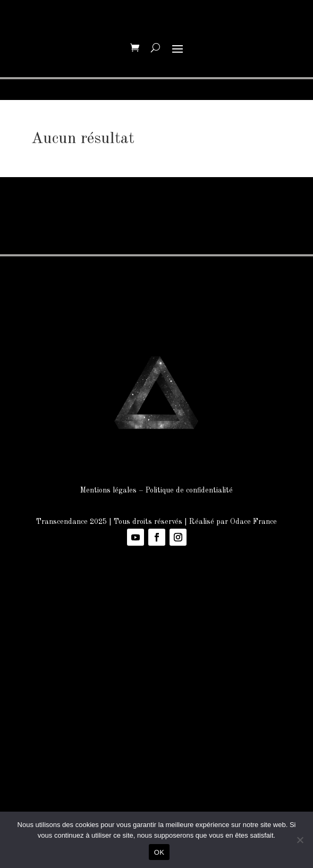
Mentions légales (108, 490)
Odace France (253, 522)
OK (159, 852)
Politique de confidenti (182, 490)
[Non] (300, 840)
